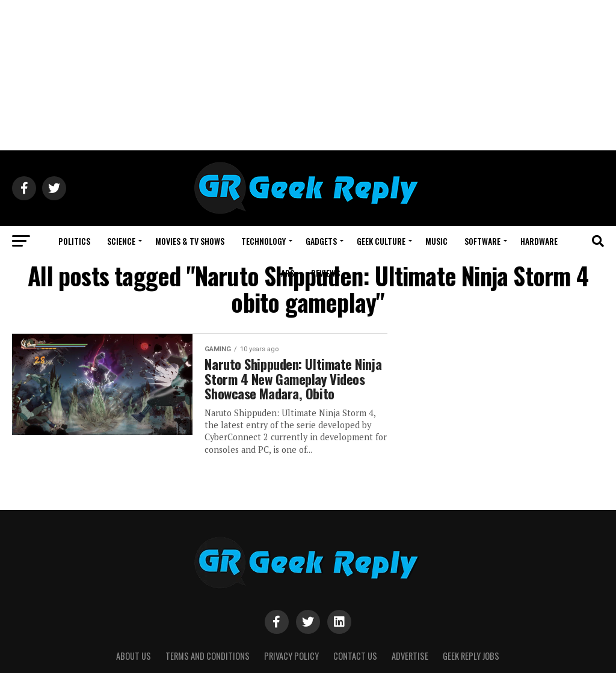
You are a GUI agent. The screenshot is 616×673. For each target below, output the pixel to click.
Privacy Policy (291, 656)
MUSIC (436, 241)
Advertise (410, 656)
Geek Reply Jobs (471, 656)
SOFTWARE (482, 241)
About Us (134, 656)
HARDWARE (539, 241)
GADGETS (321, 241)
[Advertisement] (308, 75)
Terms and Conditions (208, 656)
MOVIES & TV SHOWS (190, 241)
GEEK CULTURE (381, 241)
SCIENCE (121, 241)
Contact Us (355, 656)
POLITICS (74, 241)
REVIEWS (325, 273)
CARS (285, 273)
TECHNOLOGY (263, 241)
